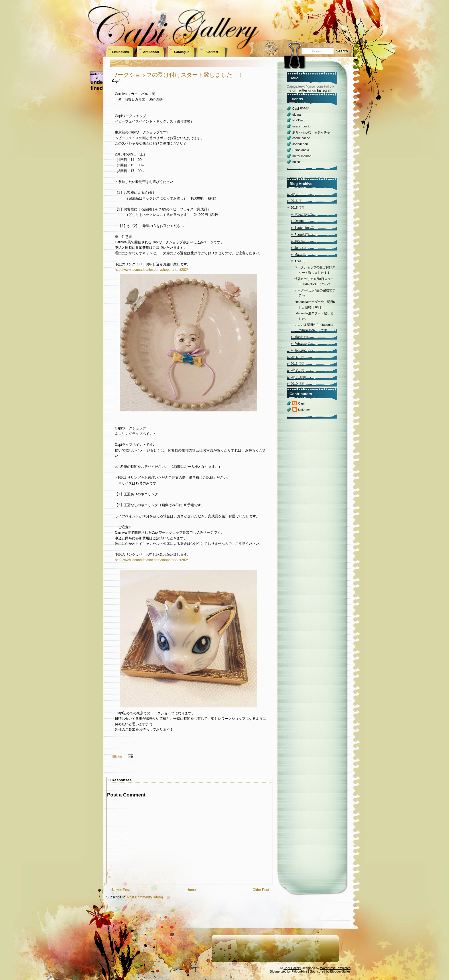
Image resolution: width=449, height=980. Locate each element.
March (299, 337)
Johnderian (300, 144)
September (302, 228)
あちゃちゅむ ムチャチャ (311, 132)
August (299, 234)
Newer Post (121, 890)
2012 (294, 370)
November (302, 214)
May (297, 255)
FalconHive (299, 971)
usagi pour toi (302, 126)
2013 (294, 364)
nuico (296, 162)
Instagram (325, 90)
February (301, 344)
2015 (294, 208)
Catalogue (182, 52)
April (298, 261)
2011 (294, 377)
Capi (301, 403)
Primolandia (301, 150)
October (300, 221)
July (297, 241)
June (298, 248)
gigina (297, 115)
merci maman (302, 156)
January (300, 350)
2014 (294, 357)
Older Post (261, 890)
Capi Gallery (292, 968)
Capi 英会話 (301, 109)
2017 (294, 194)
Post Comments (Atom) (145, 897)
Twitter (302, 90)
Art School (151, 52)
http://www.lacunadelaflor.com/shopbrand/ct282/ (151, 270)
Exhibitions (120, 52)
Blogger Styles (340, 971)
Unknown (305, 410)
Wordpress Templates (335, 968)
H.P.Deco (299, 120)
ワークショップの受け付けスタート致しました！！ (178, 75)
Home (191, 890)
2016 (294, 201)
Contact (212, 52)
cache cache (301, 138)
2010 (294, 384)
